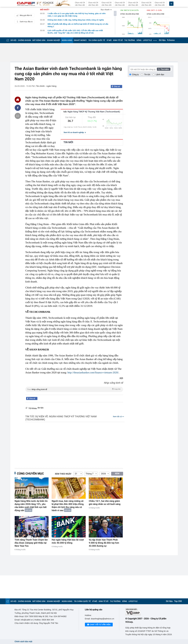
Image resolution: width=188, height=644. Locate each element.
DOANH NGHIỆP (54, 40)
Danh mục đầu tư (24, 22)
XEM (117, 474)
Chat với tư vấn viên (99, 625)
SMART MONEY (80, 40)
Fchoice (171, 40)
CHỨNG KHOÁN (24, 40)
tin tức (41, 408)
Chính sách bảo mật (23, 642)
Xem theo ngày (63, 474)
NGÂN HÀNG (67, 40)
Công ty (135, 74)
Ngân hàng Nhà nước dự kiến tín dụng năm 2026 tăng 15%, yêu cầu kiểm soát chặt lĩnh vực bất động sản (31, 506)
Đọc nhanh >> (106, 10)
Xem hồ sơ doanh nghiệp (75, 132)
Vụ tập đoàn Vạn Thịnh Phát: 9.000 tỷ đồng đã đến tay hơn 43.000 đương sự (104, 543)
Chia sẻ (117, 86)
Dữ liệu (162, 40)
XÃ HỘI (14, 40)
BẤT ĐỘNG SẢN (39, 40)
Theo (74, 389)
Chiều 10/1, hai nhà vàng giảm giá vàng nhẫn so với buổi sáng (105, 503)
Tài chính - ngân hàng (46, 86)
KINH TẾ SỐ (118, 40)
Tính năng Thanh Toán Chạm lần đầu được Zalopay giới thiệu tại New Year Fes (31, 543)
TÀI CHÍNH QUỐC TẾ (97, 40)
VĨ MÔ (109, 40)
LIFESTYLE (147, 40)
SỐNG (139, 40)
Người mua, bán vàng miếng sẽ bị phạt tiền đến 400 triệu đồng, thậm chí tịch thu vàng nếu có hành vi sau (68, 506)
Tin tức (147, 74)
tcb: (92, 112)
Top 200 (178, 601)
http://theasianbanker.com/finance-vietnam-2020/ (93, 373)
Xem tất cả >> (118, 417)
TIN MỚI (68, 142)
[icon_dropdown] (171, 4)
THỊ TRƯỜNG (130, 40)
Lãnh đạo (160, 74)
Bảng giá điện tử (24, 15)
